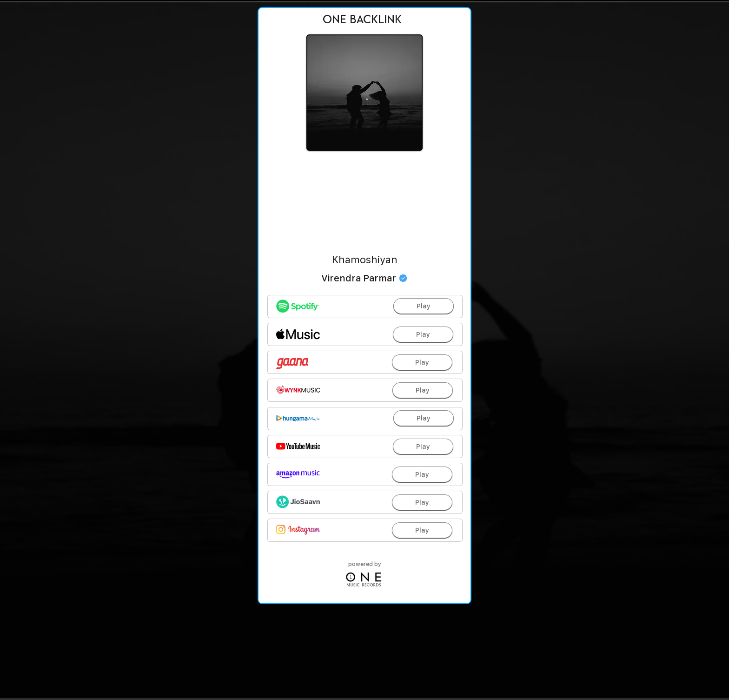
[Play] (424, 306)
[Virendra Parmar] (364, 278)
